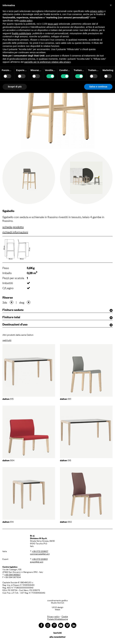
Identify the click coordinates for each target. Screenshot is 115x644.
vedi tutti (7, 340)
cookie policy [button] (26, 21)
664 (8, 460)
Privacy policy (54, 616)
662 (66, 522)
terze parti (53, 24)
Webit (57, 609)
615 (8, 399)
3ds (5, 302)
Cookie (65, 616)
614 (8, 522)
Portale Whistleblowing (58, 619)
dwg (22, 302)
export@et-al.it (37, 562)
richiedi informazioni (15, 232)
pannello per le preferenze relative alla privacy (47, 62)
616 (66, 460)
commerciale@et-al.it (40, 554)
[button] (111, 5)
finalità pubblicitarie (22, 33)
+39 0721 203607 (40, 551)
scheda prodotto (13, 227)
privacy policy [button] (97, 11)
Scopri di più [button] (15, 87)
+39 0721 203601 (40, 559)
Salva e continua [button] (98, 87)
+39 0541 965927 (12, 574)
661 (66, 399)
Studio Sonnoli (58, 602)
